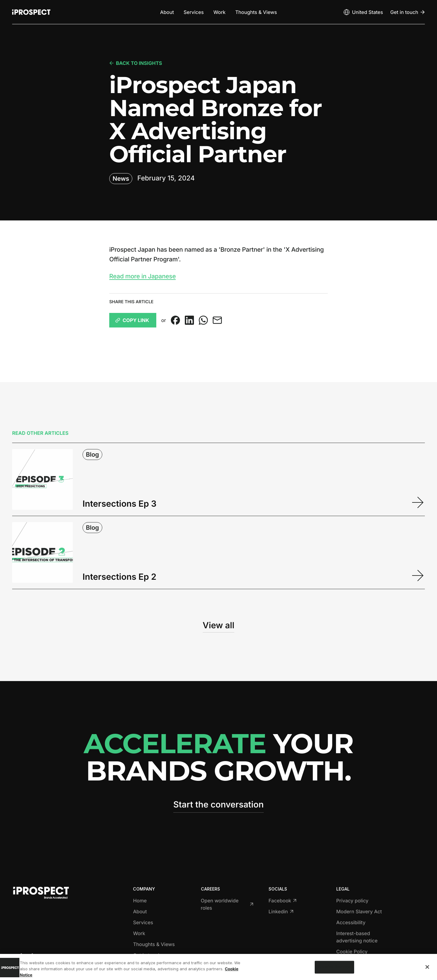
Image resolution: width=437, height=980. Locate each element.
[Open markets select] (363, 12)
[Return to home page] (31, 12)
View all (218, 625)
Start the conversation (218, 804)
